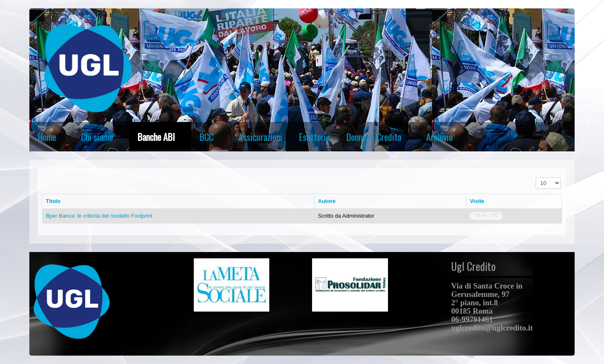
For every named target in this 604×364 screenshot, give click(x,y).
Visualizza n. (536, 178)
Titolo (53, 201)
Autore (327, 201)
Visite (477, 201)
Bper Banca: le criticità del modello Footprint (99, 216)
